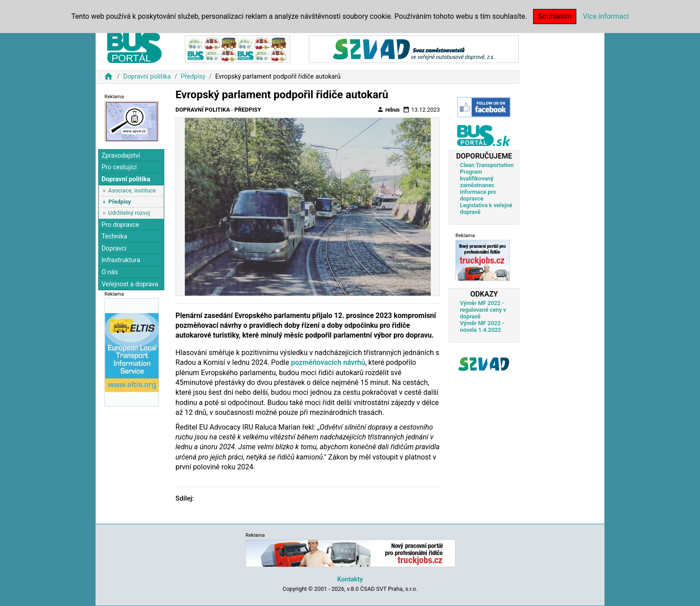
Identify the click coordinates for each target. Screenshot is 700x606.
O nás (110, 272)
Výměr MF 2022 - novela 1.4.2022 (482, 326)
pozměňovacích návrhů (328, 362)
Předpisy (193, 77)
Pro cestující (119, 167)
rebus (388, 109)
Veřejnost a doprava (130, 284)
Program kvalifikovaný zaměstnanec (477, 178)
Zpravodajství (121, 156)
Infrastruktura (121, 260)
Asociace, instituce (132, 190)
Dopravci (114, 249)
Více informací (606, 16)
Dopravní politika (147, 77)
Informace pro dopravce (478, 195)
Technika (114, 236)
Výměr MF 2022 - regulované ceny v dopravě (483, 310)
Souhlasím (555, 16)
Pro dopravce (120, 225)
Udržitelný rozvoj (129, 213)
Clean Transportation (487, 165)
